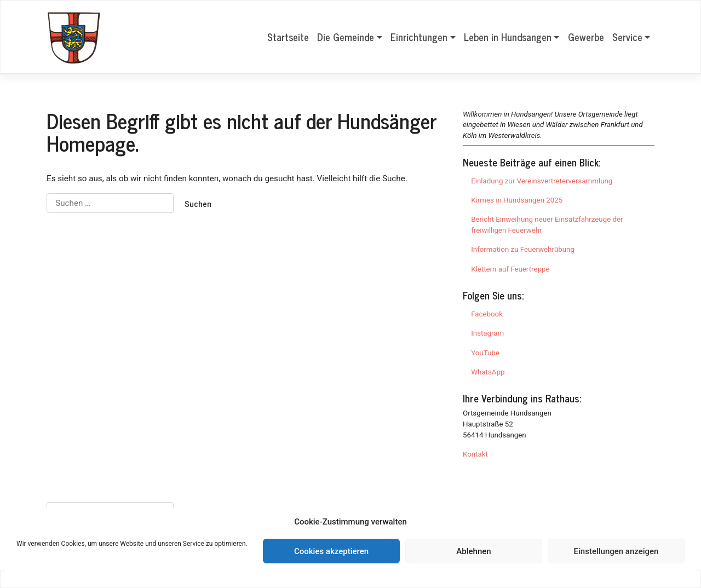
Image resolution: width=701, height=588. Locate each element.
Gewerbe (586, 37)
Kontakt (475, 454)
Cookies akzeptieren (331, 551)
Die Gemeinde (346, 37)
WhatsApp (488, 372)
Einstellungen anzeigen (616, 551)
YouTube (485, 353)
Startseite (288, 37)
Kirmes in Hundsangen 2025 (517, 200)
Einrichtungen (419, 37)
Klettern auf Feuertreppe (510, 269)
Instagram (487, 333)
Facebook (487, 314)
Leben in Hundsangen (508, 37)
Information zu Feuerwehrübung (523, 249)
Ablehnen (473, 551)
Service (627, 37)
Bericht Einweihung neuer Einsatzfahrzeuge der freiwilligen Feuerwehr (547, 225)
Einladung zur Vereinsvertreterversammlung (542, 181)
